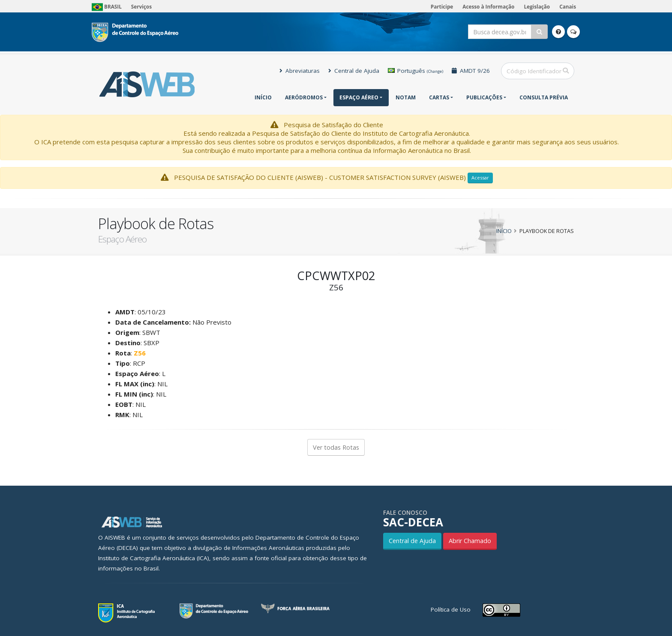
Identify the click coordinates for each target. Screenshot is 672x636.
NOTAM (406, 97)
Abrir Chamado (470, 541)
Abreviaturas (300, 71)
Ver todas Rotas (336, 447)
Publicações (484, 97)
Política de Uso (451, 609)
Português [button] (415, 71)
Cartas (439, 97)
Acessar (480, 178)
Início (263, 97)
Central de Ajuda (354, 71)
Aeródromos (304, 97)
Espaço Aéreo (359, 97)
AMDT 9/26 (471, 71)
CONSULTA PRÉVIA (544, 97)
